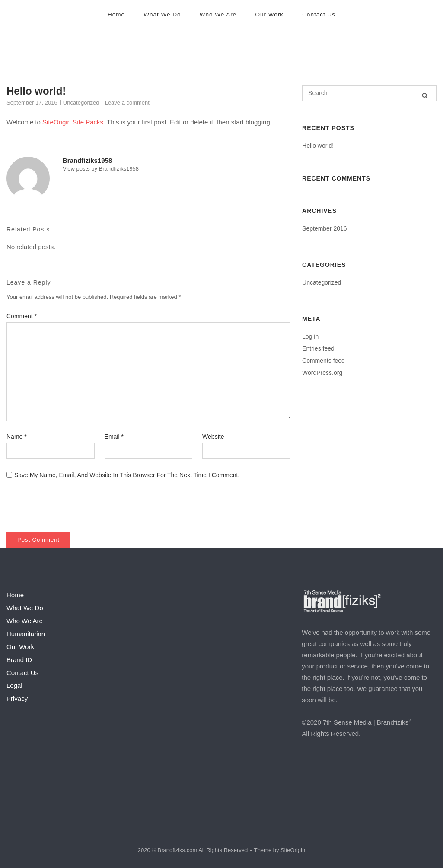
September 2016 (325, 228)
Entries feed (318, 348)
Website (213, 437)
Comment (22, 316)
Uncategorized (81, 103)
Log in (310, 336)
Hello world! (318, 146)
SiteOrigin (293, 850)
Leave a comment (127, 103)
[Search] (425, 95)
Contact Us (319, 14)
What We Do (162, 14)
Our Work (269, 14)
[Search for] (369, 93)
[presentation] (65, 501)
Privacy (17, 699)
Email (114, 437)
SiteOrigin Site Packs (73, 122)
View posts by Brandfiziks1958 (101, 169)
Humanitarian (26, 634)
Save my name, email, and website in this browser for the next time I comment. (127, 475)
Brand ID (19, 660)
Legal (14, 686)
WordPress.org (322, 373)
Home (116, 14)
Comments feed (323, 361)
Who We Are (218, 14)
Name (17, 437)
